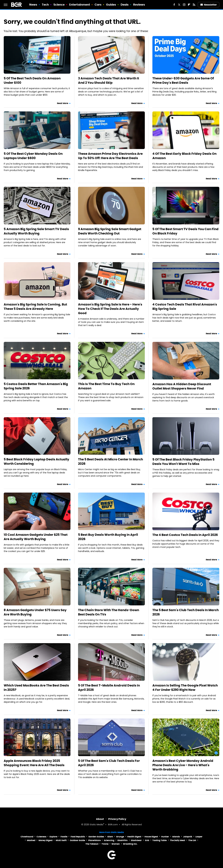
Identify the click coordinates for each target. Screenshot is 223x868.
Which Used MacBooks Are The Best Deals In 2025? (36, 688)
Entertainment (80, 5)
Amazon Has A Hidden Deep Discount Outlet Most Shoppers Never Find (182, 386)
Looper (199, 837)
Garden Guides (96, 837)
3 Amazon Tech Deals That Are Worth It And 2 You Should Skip (109, 80)
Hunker (165, 837)
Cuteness (41, 837)
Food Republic (78, 837)
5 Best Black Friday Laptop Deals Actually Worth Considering (36, 461)
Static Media (96, 825)
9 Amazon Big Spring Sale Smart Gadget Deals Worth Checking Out (110, 231)
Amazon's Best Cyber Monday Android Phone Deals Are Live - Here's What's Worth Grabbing (183, 765)
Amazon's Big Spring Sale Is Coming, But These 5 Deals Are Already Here (35, 307)
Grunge (120, 837)
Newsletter (209, 5)
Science (59, 5)
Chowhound (27, 837)
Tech (45, 5)
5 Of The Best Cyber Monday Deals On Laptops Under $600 (33, 156)
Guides (111, 5)
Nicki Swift (61, 840)
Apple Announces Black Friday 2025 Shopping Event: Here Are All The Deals (34, 763)
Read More (63, 103)
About (100, 819)
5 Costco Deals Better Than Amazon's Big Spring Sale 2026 (36, 386)
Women (116, 844)
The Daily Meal (177, 840)
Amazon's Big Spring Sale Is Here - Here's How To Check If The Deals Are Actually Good (110, 309)
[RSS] (194, 5)
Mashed (31, 840)
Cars (98, 5)
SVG (147, 840)
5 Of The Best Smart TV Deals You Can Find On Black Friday (185, 231)
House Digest (151, 837)
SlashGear (136, 840)
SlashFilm (122, 840)
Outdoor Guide (77, 840)
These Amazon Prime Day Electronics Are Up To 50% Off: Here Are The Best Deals (110, 156)
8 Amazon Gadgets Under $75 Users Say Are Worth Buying (35, 612)
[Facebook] (174, 5)
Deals (125, 5)
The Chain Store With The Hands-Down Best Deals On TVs (109, 612)
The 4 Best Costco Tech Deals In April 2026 (185, 535)
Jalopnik (188, 837)
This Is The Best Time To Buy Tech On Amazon (106, 386)
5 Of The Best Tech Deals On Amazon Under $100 (32, 80)
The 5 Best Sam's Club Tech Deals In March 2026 (186, 612)
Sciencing (109, 840)
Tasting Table (160, 840)
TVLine (105, 844)
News (33, 5)
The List (192, 840)
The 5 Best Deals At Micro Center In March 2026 (110, 461)
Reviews (139, 5)
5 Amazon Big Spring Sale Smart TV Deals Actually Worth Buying (36, 231)
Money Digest (46, 840)
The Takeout (92, 844)
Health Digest (134, 837)
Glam (110, 837)
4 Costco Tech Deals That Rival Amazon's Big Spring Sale (185, 307)
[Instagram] (184, 5)
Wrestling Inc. (130, 844)
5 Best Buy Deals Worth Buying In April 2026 (108, 537)
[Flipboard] (189, 5)
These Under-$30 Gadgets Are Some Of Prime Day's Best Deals (183, 80)
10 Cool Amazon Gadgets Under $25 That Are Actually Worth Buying (36, 537)
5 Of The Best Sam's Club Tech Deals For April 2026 (109, 763)
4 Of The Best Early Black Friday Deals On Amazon (184, 156)
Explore (53, 837)
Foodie (64, 837)
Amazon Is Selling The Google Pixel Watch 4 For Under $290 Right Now (185, 688)
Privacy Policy (117, 819)
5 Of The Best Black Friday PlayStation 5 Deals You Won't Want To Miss (183, 462)
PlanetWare (94, 840)
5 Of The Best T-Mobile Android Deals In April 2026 (109, 688)
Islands (176, 837)
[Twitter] (179, 5)
